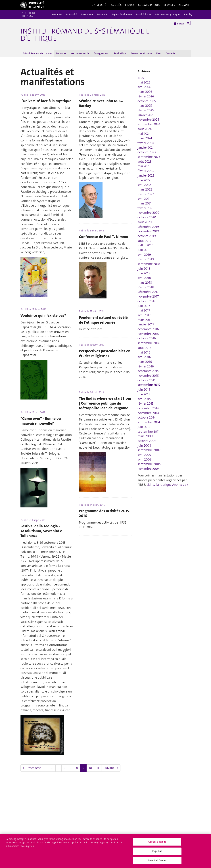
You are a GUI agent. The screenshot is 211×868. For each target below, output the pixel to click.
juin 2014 (144, 427)
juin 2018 (144, 269)
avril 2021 (144, 199)
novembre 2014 (148, 413)
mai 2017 (144, 310)
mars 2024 (145, 138)
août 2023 (144, 162)
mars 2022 (145, 189)
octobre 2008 (147, 441)
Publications (120, 53)
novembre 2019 (148, 231)
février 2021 (145, 208)
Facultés (116, 5)
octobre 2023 (147, 152)
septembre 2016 (149, 343)
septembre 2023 (149, 157)
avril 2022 (144, 185)
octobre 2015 (146, 380)
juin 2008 (144, 445)
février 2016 (146, 366)
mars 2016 (145, 362)
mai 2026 (144, 82)
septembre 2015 (149, 385)
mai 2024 (144, 134)
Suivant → (111, 768)
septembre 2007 (149, 450)
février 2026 (146, 96)
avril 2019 (144, 255)
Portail (179, 23)
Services (170, 5)
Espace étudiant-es (122, 14)
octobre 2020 (147, 217)
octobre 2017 (146, 301)
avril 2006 (145, 459)
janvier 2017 (146, 324)
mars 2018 (145, 283)
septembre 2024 (149, 124)
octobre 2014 (147, 417)
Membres (61, 53)
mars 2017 (145, 320)
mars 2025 (145, 106)
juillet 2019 (145, 245)
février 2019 (146, 259)
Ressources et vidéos (141, 53)
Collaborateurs (149, 5)
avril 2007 (144, 455)
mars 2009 (145, 436)
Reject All (157, 853)
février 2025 (146, 110)
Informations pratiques (168, 14)
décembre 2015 (148, 371)
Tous (141, 78)
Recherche (103, 14)
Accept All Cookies (157, 863)
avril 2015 (144, 399)
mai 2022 (144, 180)
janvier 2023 (146, 175)
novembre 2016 (148, 334)
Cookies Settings (157, 844)
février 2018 (146, 287)
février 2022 (146, 194)
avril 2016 (144, 357)
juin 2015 (144, 390)
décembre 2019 (148, 227)
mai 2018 (144, 273)
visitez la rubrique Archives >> (167, 485)
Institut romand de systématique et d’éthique (87, 35)
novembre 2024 (148, 120)
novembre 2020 (148, 213)
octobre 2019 (147, 236)
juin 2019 (144, 250)
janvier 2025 (146, 115)
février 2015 (145, 403)
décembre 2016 (148, 329)
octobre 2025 (147, 101)
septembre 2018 (149, 264)
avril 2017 (144, 315)
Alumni (184, 5)
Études (130, 5)
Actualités (57, 14)
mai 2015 (144, 394)
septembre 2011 (149, 432)
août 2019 (144, 241)
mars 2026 (145, 92)
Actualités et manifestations (37, 53)
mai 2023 (144, 166)
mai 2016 (144, 352)
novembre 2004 (149, 469)
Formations (87, 14)
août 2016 (144, 348)
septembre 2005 (149, 464)
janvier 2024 (146, 148)
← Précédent (32, 768)
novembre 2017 (148, 296)
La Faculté (72, 14)
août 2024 (145, 129)
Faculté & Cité (144, 14)
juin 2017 (144, 306)
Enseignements (102, 53)
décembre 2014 (148, 408)
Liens (159, 53)
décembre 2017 (148, 292)
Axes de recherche (80, 53)
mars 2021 (145, 203)
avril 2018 (144, 278)
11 (98, 768)
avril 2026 (144, 87)
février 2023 (146, 171)
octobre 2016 (147, 338)
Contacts (171, 53)
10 (90, 768)
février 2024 (146, 143)
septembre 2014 (149, 422)
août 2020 (145, 222)
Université (99, 5)
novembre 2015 (148, 376)
